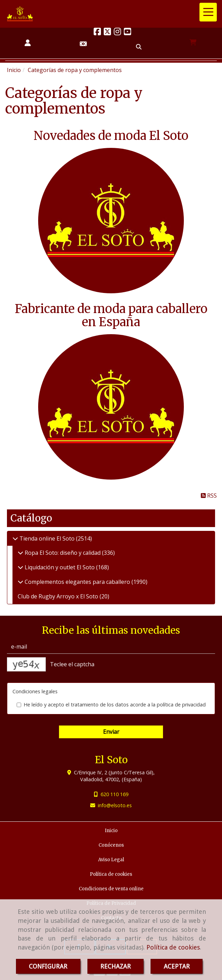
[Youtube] (127, 33)
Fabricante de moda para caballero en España (111, 315)
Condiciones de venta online (111, 889)
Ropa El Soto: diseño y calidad (63, 553)
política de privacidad (181, 705)
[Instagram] (117, 33)
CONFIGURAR (48, 966)
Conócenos (111, 845)
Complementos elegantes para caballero (77, 582)
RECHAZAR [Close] (116, 966)
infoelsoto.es (115, 805)
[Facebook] (97, 33)
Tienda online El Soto (47, 538)
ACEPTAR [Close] (177, 966)
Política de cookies (173, 947)
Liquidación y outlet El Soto (60, 567)
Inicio (111, 831)
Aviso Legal (111, 860)
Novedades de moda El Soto (111, 136)
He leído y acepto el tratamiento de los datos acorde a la (111, 705)
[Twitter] (107, 33)
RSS (209, 496)
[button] (28, 43)
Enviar (111, 732)
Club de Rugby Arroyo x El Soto (59, 596)
